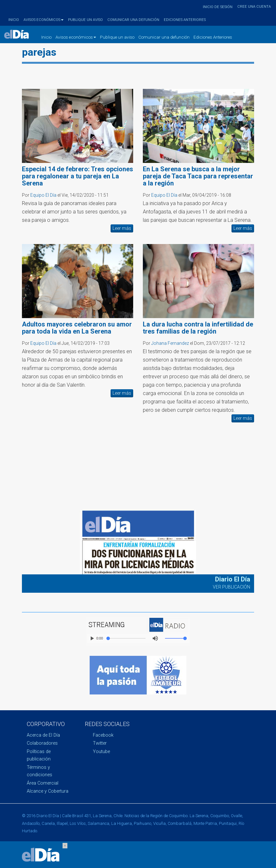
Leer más (122, 228)
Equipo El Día (43, 195)
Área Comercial (43, 783)
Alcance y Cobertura (48, 791)
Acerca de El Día (43, 735)
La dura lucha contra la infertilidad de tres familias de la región (198, 328)
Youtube (101, 752)
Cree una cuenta (254, 7)
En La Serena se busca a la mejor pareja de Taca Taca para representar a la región (198, 176)
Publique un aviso (85, 20)
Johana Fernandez (170, 343)
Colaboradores (42, 743)
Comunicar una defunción (133, 20)
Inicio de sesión (218, 7)
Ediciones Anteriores (185, 20)
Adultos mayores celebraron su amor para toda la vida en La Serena (77, 328)
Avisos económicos (44, 20)
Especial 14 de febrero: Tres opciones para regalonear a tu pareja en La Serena (78, 176)
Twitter (100, 743)
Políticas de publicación (39, 755)
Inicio (14, 20)
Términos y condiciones (39, 771)
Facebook (103, 735)
